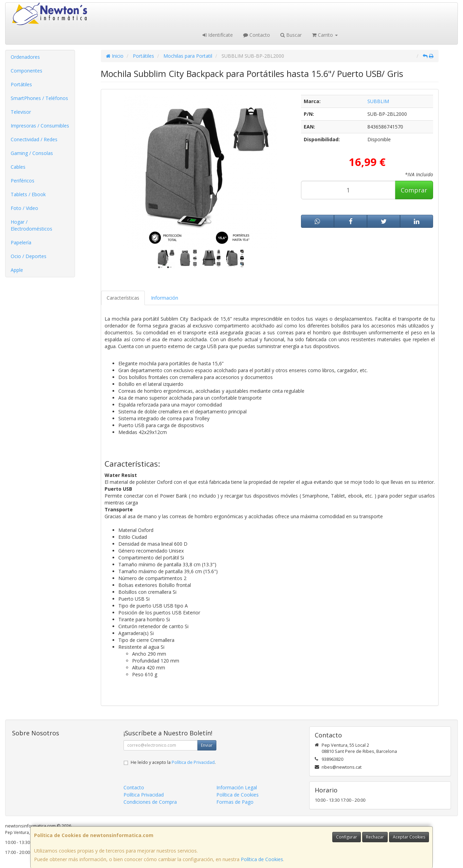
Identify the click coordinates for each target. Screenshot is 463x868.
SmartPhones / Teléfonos (39, 98)
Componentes (26, 71)
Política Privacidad (144, 795)
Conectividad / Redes (34, 139)
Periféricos (23, 181)
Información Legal (237, 787)
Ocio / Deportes (29, 256)
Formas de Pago (235, 802)
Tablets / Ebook (28, 194)
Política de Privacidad (193, 762)
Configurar (347, 837)
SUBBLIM (378, 101)
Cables (18, 167)
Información (165, 298)
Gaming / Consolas (32, 153)
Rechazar (375, 837)
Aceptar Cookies (409, 837)
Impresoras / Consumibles (40, 126)
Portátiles (21, 84)
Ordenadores (25, 57)
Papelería (21, 242)
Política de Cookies (262, 859)
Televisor (21, 112)
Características (123, 298)
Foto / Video (24, 208)
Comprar (414, 190)
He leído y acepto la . (173, 762)
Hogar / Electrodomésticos (31, 225)
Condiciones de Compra (150, 802)
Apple (17, 270)
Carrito (325, 35)
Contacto (257, 35)
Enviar (207, 745)
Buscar (291, 35)
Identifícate (218, 35)
